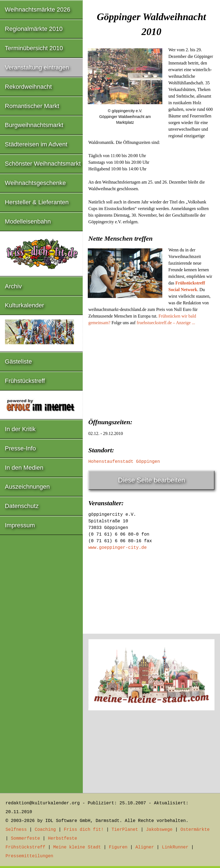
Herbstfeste (63, 839)
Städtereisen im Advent (36, 144)
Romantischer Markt (32, 106)
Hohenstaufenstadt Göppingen (124, 462)
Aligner (145, 847)
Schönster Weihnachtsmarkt (43, 164)
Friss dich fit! (84, 830)
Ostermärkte (195, 830)
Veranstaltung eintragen (37, 67)
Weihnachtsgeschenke (35, 183)
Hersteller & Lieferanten (37, 202)
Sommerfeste (25, 839)
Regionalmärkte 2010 (34, 29)
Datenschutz (22, 506)
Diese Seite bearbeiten (152, 480)
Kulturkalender (25, 305)
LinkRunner (175, 847)
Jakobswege (159, 830)
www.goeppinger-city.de (117, 548)
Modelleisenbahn (28, 221)
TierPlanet (125, 830)
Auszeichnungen (27, 487)
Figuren (118, 847)
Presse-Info (21, 448)
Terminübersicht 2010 (34, 48)
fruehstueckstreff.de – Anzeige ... (166, 323)
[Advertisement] (151, 370)
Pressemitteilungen (29, 856)
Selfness (16, 830)
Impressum (20, 525)
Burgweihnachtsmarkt (34, 125)
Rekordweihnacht (28, 87)
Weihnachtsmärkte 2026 (38, 10)
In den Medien (24, 468)
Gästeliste (18, 362)
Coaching (45, 830)
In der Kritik (20, 429)
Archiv (13, 286)
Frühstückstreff (25, 381)
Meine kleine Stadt (77, 847)
